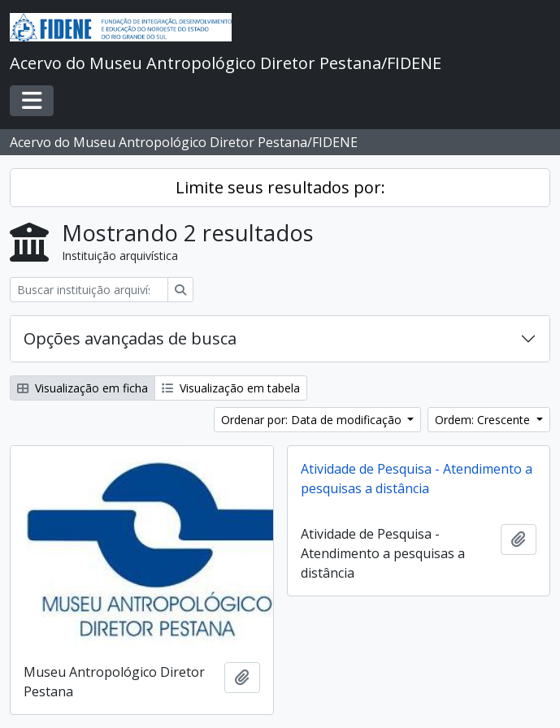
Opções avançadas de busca (130, 338)
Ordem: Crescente (484, 420)
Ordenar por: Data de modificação (313, 420)
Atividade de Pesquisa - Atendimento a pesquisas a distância (417, 479)
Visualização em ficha (82, 388)
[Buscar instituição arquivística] (89, 290)
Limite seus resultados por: (280, 187)
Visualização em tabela (231, 388)
